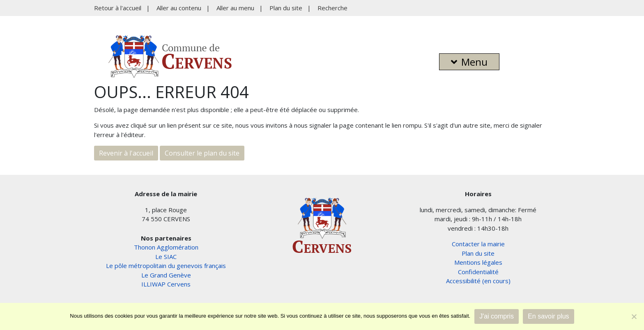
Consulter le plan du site (202, 153)
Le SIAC (166, 257)
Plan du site (286, 8)
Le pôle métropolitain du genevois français (166, 266)
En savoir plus (549, 316)
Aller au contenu (179, 8)
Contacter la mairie (478, 244)
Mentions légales (478, 262)
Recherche (332, 8)
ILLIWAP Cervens (166, 284)
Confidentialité (478, 272)
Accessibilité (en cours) (478, 281)
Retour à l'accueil (118, 8)
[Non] (634, 316)
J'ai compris (497, 316)
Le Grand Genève (166, 275)
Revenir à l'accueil (126, 153)
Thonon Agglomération (166, 247)
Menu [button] (469, 62)
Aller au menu (235, 8)
